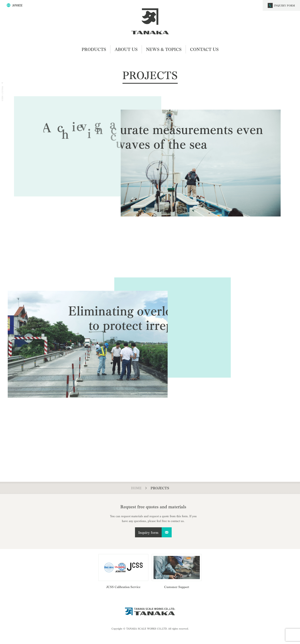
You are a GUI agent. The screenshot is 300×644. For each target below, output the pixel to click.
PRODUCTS (94, 49)
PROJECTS (160, 488)
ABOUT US (126, 49)
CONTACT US (204, 49)
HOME (136, 488)
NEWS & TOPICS (164, 49)
